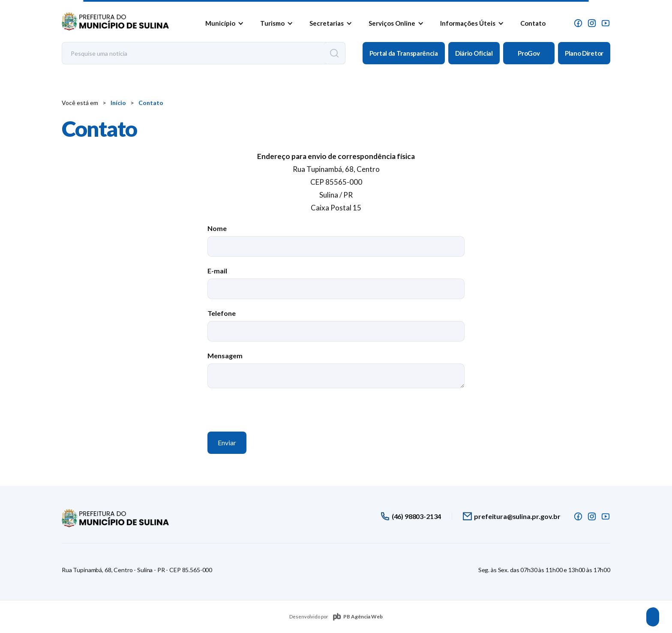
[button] (223, 23)
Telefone (222, 313)
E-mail (217, 271)
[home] (115, 19)
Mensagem (225, 355)
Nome (217, 228)
